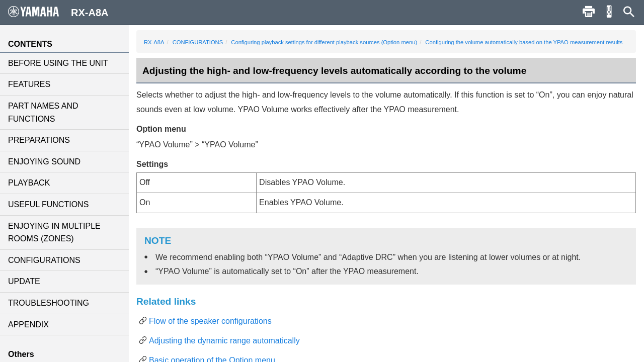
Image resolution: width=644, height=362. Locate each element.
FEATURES (29, 84)
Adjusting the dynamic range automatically (224, 341)
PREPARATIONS (39, 140)
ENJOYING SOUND (44, 162)
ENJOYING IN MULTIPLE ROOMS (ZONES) (54, 233)
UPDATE (24, 281)
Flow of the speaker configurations (210, 321)
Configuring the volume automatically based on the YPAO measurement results (524, 42)
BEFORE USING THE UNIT (58, 63)
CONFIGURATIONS (44, 260)
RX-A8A (154, 42)
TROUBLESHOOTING (49, 303)
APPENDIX (28, 325)
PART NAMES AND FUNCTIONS (43, 112)
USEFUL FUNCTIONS (48, 204)
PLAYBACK (29, 183)
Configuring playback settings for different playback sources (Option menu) (324, 42)
